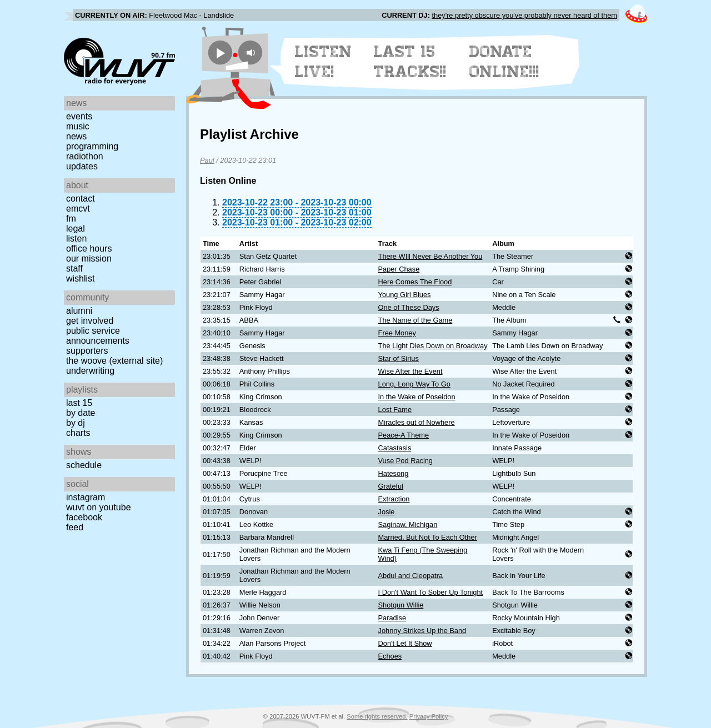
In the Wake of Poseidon (417, 397)
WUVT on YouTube (99, 507)
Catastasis (395, 448)
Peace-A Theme (404, 435)
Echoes (390, 656)
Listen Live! (324, 62)
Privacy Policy (429, 716)
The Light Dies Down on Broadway (433, 346)
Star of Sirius (399, 358)
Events (79, 116)
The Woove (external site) (114, 361)
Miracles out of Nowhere (417, 422)
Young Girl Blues (405, 295)
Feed (75, 527)
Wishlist (81, 278)
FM (71, 219)
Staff (74, 268)
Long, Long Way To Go (414, 384)
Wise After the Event (410, 371)
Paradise (392, 618)
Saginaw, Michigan (408, 524)
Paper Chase (399, 269)
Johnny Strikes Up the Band (422, 631)
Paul (207, 160)
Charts (78, 433)
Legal (76, 229)
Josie (387, 512)
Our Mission (89, 258)
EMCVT (78, 209)
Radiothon (85, 156)
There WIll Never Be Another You (430, 256)
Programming (92, 146)
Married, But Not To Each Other (428, 537)
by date (81, 413)
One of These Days (409, 307)
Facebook (84, 517)
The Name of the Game (415, 320)
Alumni (79, 311)
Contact (81, 199)
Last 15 (79, 403)
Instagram (86, 497)
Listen (76, 239)
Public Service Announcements (98, 336)
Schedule (84, 465)
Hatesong (394, 473)
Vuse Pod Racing (405, 461)
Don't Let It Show (405, 643)
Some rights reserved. (377, 716)
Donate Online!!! (504, 62)
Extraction (394, 499)
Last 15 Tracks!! (410, 62)
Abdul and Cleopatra (411, 576)
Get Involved (90, 321)
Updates (82, 166)
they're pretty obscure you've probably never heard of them (524, 15)
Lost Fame (395, 410)
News (76, 136)
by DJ (76, 423)
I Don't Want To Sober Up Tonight (431, 592)
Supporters (87, 351)
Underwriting (90, 371)
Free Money (397, 333)
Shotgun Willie (401, 605)
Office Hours (89, 248)
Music (78, 126)
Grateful (391, 486)
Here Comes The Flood (415, 282)
